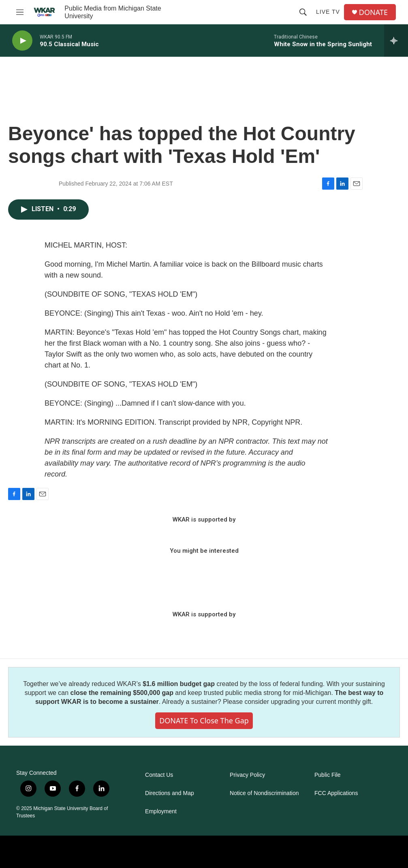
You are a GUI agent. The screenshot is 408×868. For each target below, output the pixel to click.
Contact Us (159, 775)
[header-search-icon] (303, 12)
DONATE (373, 12)
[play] (22, 41)
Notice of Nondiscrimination (264, 793)
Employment (161, 811)
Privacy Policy (247, 775)
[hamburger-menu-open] (20, 12)
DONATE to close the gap (204, 720)
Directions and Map (170, 793)
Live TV (328, 12)
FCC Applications (336, 793)
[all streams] (396, 41)
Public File (328, 775)
